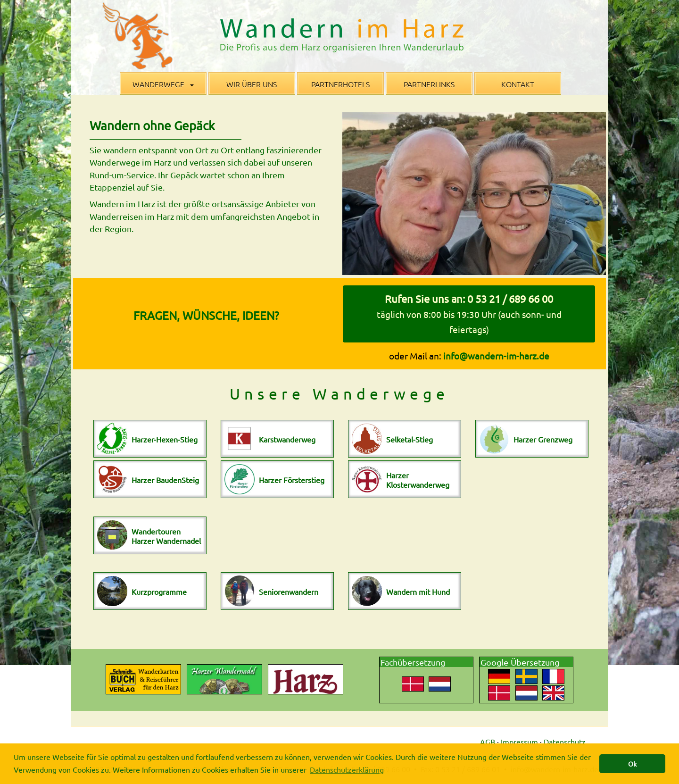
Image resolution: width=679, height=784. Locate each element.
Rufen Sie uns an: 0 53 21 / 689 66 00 (469, 314)
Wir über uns (252, 84)
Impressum (519, 742)
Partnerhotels (340, 84)
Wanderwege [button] (163, 84)
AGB (488, 742)
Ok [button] (632, 764)
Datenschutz (565, 742)
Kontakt (518, 84)
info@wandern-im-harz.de (496, 356)
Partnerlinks (429, 84)
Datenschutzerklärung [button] (347, 769)
